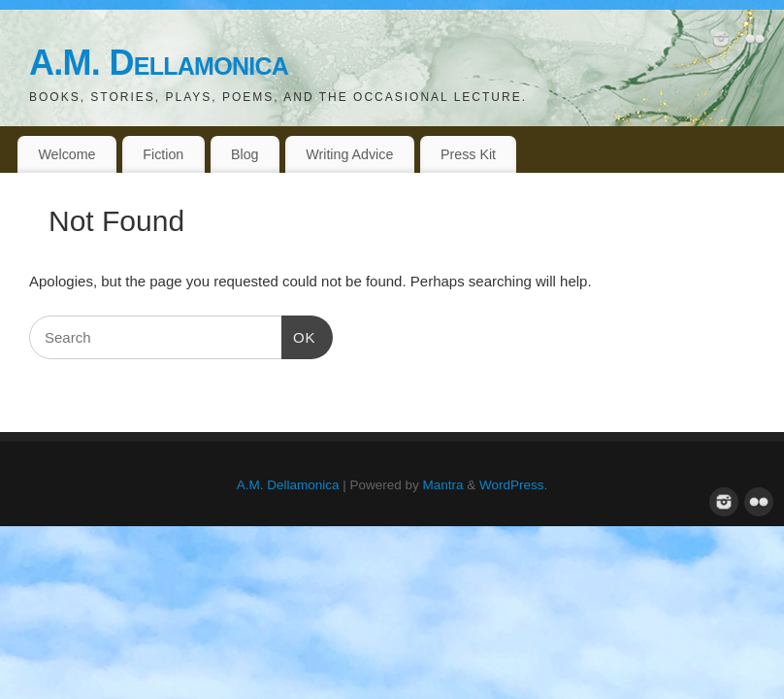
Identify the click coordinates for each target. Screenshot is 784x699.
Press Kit (468, 154)
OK (299, 335)
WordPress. (513, 485)
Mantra (443, 485)
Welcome (66, 154)
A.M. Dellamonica (159, 63)
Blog (245, 154)
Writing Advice (349, 154)
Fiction (163, 154)
